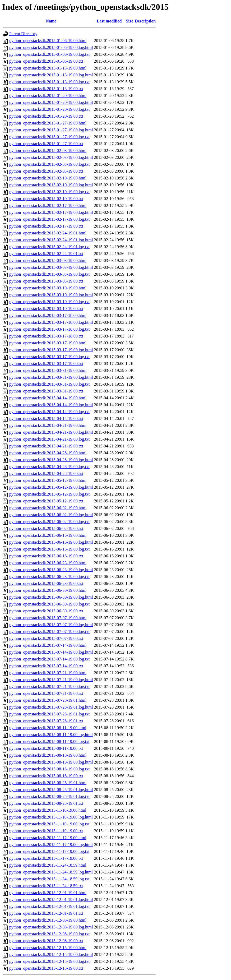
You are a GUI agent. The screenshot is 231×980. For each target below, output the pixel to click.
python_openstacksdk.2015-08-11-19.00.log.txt (49, 741)
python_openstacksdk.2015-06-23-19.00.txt (46, 583)
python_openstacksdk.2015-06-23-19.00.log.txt (49, 577)
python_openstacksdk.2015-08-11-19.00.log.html (51, 735)
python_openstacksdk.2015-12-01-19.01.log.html (51, 900)
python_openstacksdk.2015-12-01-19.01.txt (46, 913)
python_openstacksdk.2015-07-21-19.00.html (48, 673)
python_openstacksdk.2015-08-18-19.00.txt (46, 776)
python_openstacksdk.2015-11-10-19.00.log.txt (49, 824)
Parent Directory (23, 34)
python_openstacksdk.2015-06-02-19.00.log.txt (49, 522)
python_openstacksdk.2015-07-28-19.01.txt (46, 721)
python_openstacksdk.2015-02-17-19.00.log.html (51, 212)
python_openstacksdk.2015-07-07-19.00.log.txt (49, 632)
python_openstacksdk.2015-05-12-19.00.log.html (51, 487)
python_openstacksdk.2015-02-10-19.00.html (48, 178)
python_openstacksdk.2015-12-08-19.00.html (48, 920)
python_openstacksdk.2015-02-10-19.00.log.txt (49, 192)
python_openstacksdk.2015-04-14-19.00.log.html (51, 405)
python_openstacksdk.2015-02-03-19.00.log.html (51, 157)
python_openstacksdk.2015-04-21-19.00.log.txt (49, 439)
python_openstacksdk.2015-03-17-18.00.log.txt (49, 329)
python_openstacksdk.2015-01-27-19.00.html (48, 123)
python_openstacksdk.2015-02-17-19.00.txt (46, 226)
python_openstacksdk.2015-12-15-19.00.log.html (51, 954)
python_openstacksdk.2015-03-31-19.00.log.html (51, 377)
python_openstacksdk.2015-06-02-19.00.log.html (51, 515)
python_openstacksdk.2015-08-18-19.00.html (48, 755)
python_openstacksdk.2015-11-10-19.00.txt (46, 831)
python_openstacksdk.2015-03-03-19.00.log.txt (49, 274)
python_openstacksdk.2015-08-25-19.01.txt (46, 803)
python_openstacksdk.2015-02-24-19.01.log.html (51, 240)
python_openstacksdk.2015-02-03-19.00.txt (46, 171)
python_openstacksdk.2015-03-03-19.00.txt (46, 281)
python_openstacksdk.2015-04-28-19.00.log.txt (49, 467)
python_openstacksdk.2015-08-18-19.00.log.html (51, 762)
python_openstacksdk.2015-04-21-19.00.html (48, 425)
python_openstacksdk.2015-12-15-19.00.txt (46, 968)
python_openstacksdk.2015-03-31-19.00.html (48, 370)
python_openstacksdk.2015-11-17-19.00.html (48, 838)
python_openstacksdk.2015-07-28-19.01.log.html (51, 707)
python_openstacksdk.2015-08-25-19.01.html (48, 783)
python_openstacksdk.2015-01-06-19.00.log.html (51, 47)
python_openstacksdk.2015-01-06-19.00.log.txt (49, 54)
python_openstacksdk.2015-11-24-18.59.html (48, 865)
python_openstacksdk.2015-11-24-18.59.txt (46, 886)
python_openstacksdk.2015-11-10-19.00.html (48, 810)
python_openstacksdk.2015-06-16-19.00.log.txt (49, 549)
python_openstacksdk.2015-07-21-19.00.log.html (51, 680)
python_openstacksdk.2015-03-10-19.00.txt (46, 309)
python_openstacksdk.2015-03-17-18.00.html (48, 315)
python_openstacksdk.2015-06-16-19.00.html (48, 535)
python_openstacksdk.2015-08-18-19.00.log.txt (49, 769)
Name (51, 21)
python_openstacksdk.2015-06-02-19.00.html (48, 508)
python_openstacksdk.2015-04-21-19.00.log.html (51, 432)
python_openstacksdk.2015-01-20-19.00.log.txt (49, 109)
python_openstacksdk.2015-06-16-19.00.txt (46, 556)
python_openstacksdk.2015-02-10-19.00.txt (46, 199)
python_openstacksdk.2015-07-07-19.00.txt (46, 638)
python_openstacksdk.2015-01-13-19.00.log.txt (49, 82)
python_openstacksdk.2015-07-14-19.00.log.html (51, 652)
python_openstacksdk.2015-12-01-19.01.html (48, 893)
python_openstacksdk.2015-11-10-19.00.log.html (51, 817)
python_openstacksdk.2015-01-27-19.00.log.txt (49, 137)
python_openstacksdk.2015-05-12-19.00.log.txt (49, 494)
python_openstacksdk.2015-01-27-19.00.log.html (51, 130)
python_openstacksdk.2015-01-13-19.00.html (48, 68)
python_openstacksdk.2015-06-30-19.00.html (48, 590)
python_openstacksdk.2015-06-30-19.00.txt (46, 611)
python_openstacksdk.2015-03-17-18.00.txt (46, 336)
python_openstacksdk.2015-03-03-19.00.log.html (51, 267)
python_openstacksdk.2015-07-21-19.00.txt (46, 693)
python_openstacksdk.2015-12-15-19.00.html (48, 948)
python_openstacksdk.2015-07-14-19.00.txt (46, 666)
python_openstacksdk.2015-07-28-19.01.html (48, 700)
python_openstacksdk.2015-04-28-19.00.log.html (51, 460)
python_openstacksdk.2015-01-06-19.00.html (48, 41)
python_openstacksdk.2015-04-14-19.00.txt (46, 419)
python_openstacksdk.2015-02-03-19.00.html (48, 151)
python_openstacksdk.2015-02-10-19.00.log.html (51, 185)
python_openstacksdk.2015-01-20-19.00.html (48, 96)
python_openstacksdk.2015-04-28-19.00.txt (46, 473)
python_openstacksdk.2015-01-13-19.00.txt (46, 89)
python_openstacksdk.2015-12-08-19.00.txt (46, 941)
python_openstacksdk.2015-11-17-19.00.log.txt (49, 851)
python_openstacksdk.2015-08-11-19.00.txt (46, 748)
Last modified (109, 21)
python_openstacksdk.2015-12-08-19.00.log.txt (49, 934)
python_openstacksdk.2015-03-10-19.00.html (48, 288)
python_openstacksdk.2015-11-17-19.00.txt (46, 858)
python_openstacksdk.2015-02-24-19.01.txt (46, 254)
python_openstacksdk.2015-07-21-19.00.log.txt (49, 687)
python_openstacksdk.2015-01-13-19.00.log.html (51, 75)
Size (130, 21)
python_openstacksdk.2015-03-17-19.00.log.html (51, 350)
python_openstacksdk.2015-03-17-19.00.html (48, 343)
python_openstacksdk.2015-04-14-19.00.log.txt (49, 412)
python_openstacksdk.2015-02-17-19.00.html (48, 205)
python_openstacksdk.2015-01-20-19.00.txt (46, 116)
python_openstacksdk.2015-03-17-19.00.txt (46, 364)
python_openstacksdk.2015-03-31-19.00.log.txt (49, 384)
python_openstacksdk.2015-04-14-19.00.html (48, 398)
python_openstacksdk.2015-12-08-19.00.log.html (51, 927)
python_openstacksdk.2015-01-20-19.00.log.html (51, 102)
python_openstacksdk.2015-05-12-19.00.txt (46, 501)
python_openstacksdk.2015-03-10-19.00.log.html (51, 295)
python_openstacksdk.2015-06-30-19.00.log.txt (49, 604)
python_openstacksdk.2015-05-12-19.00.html (48, 480)
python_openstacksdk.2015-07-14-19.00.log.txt (49, 659)
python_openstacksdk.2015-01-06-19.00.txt (46, 61)
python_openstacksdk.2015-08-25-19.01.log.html (51, 790)
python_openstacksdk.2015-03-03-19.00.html (48, 260)
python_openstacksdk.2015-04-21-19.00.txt (46, 446)
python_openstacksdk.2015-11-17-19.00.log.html (51, 845)
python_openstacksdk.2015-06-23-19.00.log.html (51, 570)
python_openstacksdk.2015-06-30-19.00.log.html (51, 597)
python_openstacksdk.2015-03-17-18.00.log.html (51, 322)
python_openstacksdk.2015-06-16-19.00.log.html (51, 542)
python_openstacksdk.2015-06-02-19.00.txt (46, 528)
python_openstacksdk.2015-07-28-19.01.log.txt (49, 714)
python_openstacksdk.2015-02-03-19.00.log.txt (49, 164)
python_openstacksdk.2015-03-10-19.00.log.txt (49, 302)
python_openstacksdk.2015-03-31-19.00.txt (46, 391)
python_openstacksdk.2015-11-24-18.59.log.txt (49, 879)
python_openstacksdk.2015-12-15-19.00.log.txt (49, 961)
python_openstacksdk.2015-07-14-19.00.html (48, 645)
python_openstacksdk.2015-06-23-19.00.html (48, 563)
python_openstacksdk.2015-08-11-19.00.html (48, 728)
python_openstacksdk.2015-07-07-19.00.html (48, 618)
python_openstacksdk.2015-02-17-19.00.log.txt (49, 219)
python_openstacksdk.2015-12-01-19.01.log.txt (49, 906)
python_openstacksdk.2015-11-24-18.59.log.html (51, 872)
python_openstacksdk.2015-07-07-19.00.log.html (51, 625)
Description (145, 21)
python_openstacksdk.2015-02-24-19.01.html (48, 233)
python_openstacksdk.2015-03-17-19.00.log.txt (49, 357)
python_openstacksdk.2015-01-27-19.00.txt (46, 144)
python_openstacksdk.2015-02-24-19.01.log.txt (49, 247)
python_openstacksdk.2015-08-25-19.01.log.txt (49, 796)
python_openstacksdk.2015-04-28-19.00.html (48, 453)
